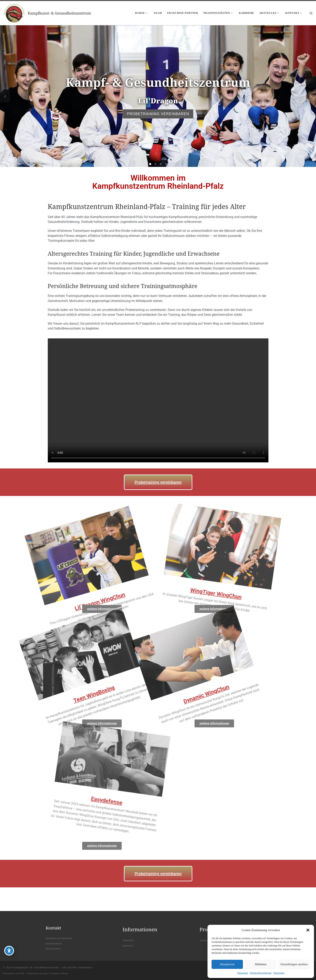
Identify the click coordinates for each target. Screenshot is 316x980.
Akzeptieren (227, 964)
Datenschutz (129, 940)
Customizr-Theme (59, 973)
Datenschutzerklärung (261, 973)
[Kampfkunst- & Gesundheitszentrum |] (15, 12)
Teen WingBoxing (43, 666)
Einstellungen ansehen (294, 964)
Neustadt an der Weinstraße (59, 938)
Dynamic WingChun (156, 666)
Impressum (243, 973)
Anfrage (204, 940)
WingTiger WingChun (213, 620)
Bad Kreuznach (53, 949)
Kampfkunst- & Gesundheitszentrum (36, 967)
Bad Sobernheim (54, 944)
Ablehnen (261, 964)
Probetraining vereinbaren (158, 114)
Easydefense (129, 782)
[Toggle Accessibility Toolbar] (9, 951)
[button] (308, 930)
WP (22, 973)
